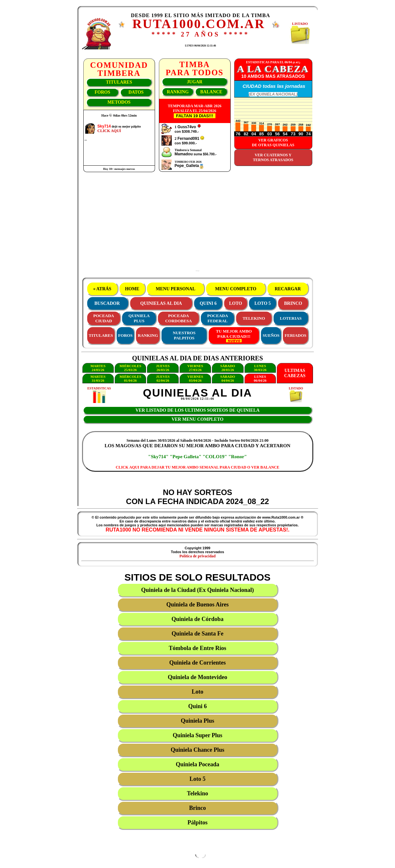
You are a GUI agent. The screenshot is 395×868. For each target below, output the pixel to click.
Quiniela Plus (198, 721)
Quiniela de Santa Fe (197, 634)
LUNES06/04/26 (260, 378)
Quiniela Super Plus (198, 735)
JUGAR (194, 82)
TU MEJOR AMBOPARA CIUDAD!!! (234, 336)
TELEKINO (254, 318)
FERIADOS (295, 335)
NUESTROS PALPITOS (184, 335)
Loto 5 (198, 779)
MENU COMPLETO (236, 289)
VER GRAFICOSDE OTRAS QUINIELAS (273, 143)
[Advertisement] (198, 224)
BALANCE (211, 92)
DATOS (136, 92)
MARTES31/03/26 (98, 378)
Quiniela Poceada (197, 764)
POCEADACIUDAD (104, 318)
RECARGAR (288, 289)
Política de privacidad (198, 556)
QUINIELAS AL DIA (161, 303)
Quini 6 (198, 706)
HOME (132, 289)
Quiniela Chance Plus (197, 750)
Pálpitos (197, 822)
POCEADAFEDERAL (218, 318)
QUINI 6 (208, 303)
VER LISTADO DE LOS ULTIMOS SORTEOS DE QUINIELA (197, 410)
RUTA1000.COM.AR (199, 24)
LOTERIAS (291, 318)
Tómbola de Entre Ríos (197, 648)
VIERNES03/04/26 (195, 378)
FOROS (102, 92)
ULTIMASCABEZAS (295, 373)
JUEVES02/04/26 (163, 378)
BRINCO (293, 303)
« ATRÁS (102, 289)
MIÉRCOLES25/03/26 (130, 368)
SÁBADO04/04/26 (228, 378)
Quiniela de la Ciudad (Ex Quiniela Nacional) (197, 590)
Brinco (198, 808)
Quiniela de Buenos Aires (197, 604)
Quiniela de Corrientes (197, 663)
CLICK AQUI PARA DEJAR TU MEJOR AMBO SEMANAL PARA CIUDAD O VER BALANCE (197, 467)
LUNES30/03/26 (260, 368)
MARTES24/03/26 (98, 368)
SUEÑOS (271, 335)
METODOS (119, 102)
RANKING (178, 92)
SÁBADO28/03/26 (228, 368)
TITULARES (119, 82)
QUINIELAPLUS (139, 318)
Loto (198, 692)
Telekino (197, 793)
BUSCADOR (107, 303)
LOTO (235, 303)
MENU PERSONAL (176, 289)
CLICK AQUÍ (109, 131)
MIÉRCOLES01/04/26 (130, 378)
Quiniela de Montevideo (198, 677)
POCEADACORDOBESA (178, 318)
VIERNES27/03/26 (195, 368)
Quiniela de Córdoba (197, 619)
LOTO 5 (263, 303)
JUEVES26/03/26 (163, 368)
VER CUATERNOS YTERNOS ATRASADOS (273, 157)
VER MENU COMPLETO (197, 419)
